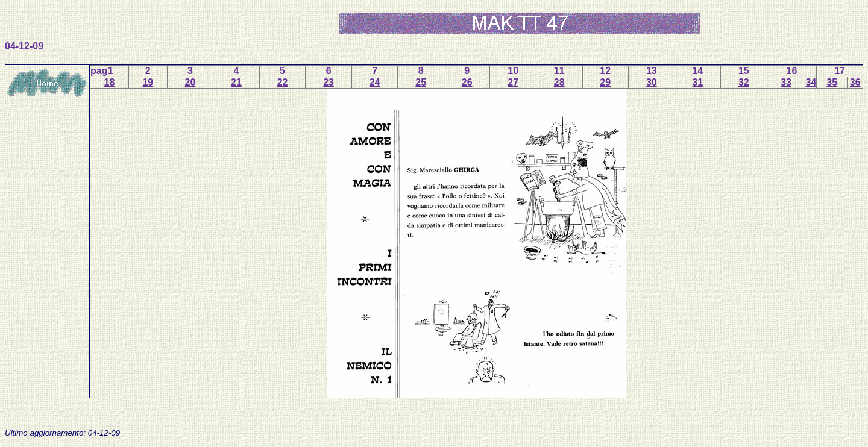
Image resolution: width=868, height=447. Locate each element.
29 (605, 82)
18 (110, 82)
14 (697, 71)
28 (559, 82)
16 (792, 71)
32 (744, 82)
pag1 (102, 71)
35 (832, 82)
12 (605, 71)
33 (786, 82)
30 (652, 82)
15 (744, 71)
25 (421, 82)
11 (559, 71)
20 (190, 82)
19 (148, 82)
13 (652, 71)
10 (513, 71)
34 (811, 82)
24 (375, 82)
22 (283, 82)
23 (329, 82)
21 (236, 82)
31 (697, 82)
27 (513, 82)
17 (840, 71)
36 (855, 82)
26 (467, 82)
